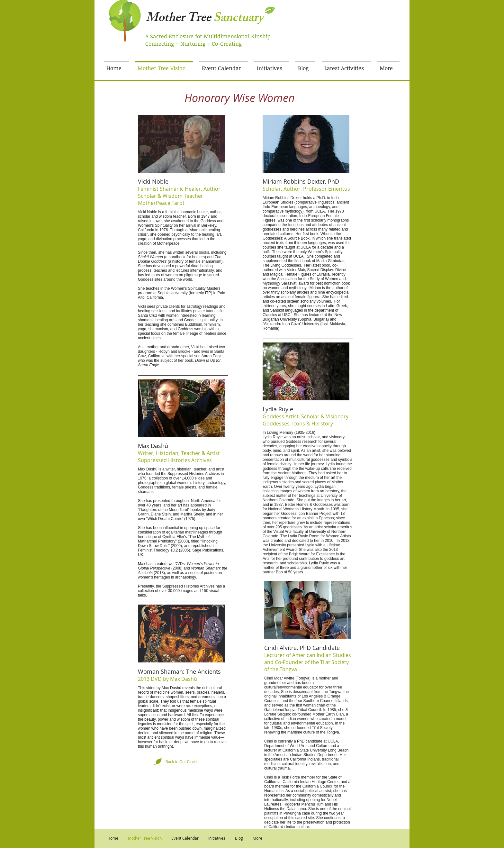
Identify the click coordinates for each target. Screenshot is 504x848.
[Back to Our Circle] (181, 762)
